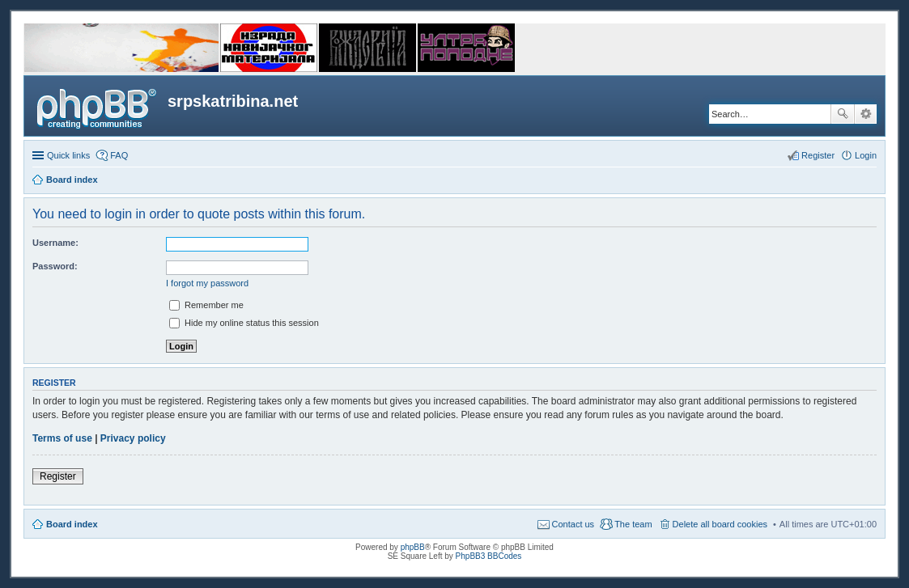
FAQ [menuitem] (119, 155)
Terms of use (62, 438)
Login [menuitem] (866, 155)
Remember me (206, 305)
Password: (55, 266)
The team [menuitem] (633, 524)
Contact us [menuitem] (573, 524)
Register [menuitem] (818, 155)
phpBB (413, 547)
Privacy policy (133, 438)
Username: (55, 243)
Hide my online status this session (244, 323)
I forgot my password (207, 283)
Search (843, 114)
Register (58, 476)
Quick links (68, 155)
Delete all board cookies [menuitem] (720, 524)
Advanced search (866, 114)
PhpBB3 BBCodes (489, 556)
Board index (72, 524)
